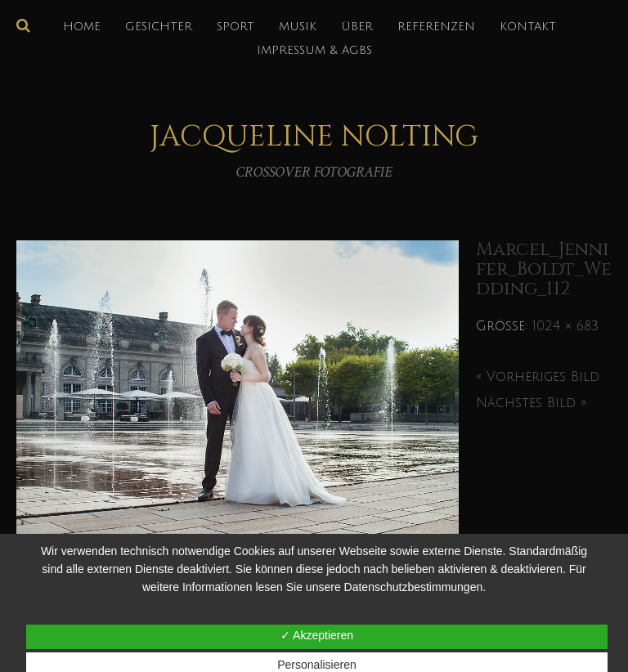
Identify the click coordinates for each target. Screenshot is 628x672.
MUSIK (298, 27)
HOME (82, 27)
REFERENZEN (436, 27)
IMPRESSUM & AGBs (314, 50)
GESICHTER (159, 27)
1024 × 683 (565, 326)
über (357, 27)
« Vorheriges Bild (538, 377)
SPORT (235, 27)
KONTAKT (528, 27)
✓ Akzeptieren (317, 635)
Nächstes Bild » (531, 403)
